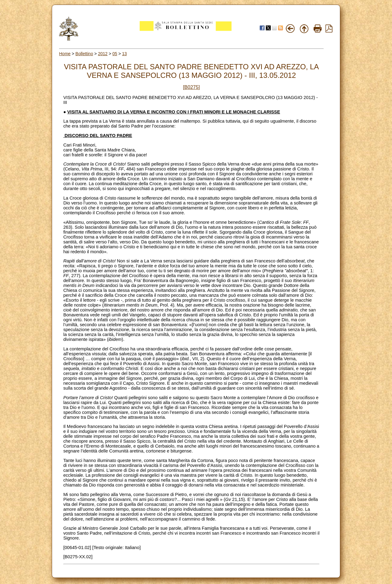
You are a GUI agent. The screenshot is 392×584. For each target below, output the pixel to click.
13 (125, 54)
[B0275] (191, 87)
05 (115, 54)
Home (65, 54)
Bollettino (84, 54)
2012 (103, 54)
